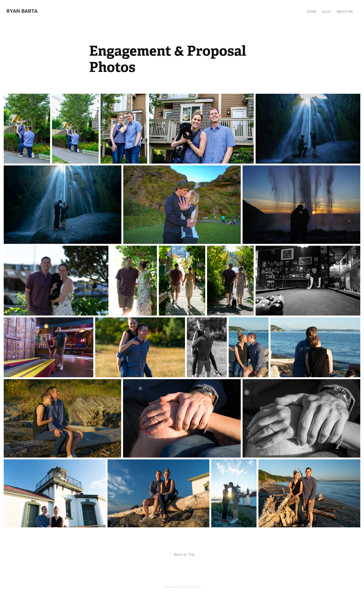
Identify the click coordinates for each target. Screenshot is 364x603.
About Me (345, 12)
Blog (327, 12)
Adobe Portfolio (190, 587)
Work (312, 12)
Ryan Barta (22, 11)
